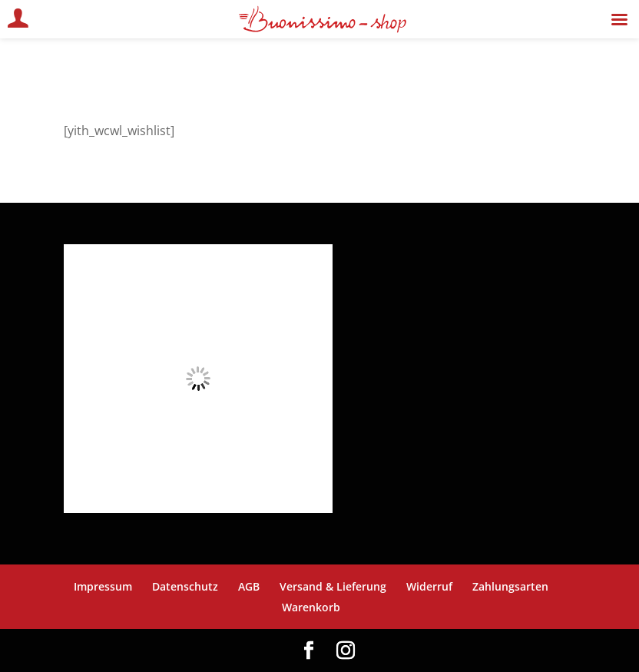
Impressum (103, 586)
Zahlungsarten (510, 586)
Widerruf (429, 586)
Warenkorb (311, 607)
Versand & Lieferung (333, 586)
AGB (249, 586)
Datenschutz (185, 586)
